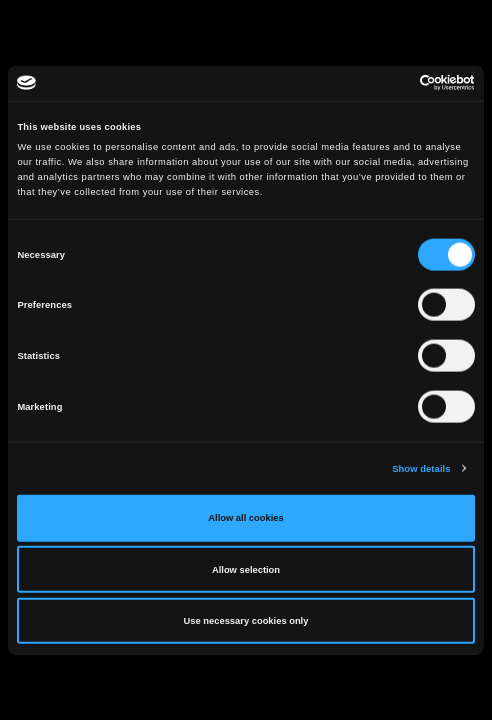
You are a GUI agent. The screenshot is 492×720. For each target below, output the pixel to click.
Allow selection (246, 569)
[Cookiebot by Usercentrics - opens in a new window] (387, 83)
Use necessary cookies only (246, 621)
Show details (421, 468)
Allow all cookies (245, 518)
